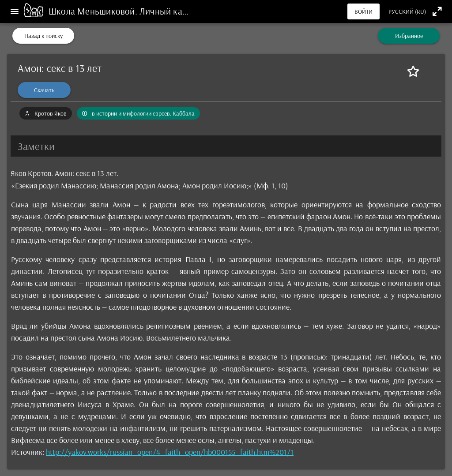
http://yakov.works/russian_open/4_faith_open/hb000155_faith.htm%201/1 (170, 452)
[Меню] (15, 11)
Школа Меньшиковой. (94, 11)
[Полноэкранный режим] (437, 11)
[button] (226, 146)
